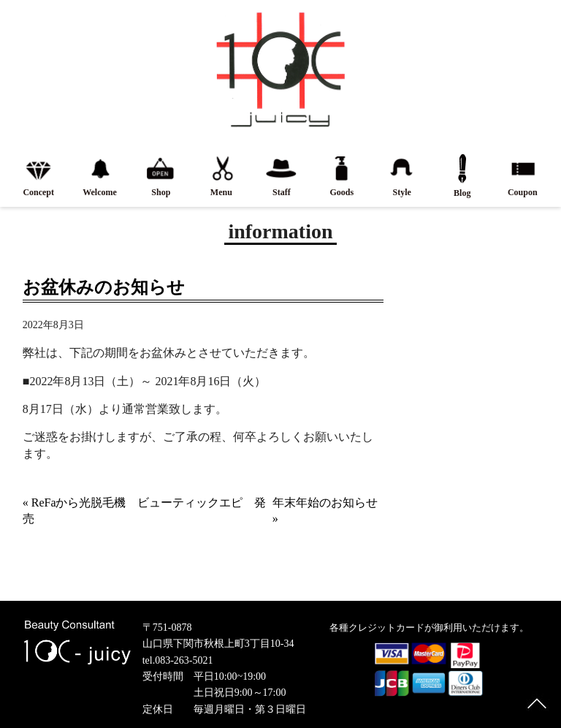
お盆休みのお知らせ (104, 287)
